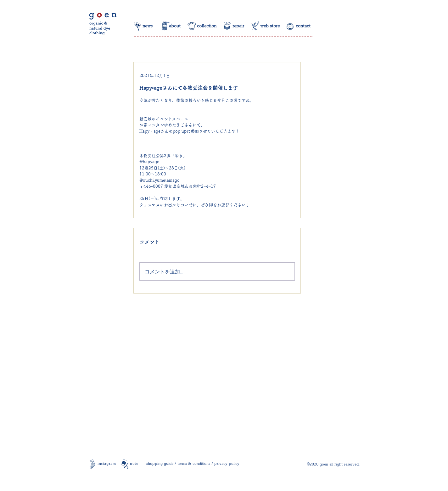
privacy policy (227, 463)
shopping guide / (162, 463)
